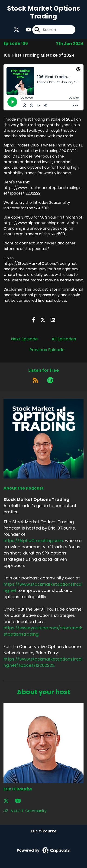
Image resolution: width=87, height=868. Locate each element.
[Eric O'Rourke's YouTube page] (21, 801)
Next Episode (24, 339)
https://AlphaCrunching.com (33, 541)
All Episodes (64, 339)
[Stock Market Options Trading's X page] (16, 30)
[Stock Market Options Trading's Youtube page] (26, 30)
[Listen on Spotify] (50, 380)
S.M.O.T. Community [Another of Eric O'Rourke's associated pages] (25, 811)
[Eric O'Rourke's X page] (9, 801)
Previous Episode (47, 350)
